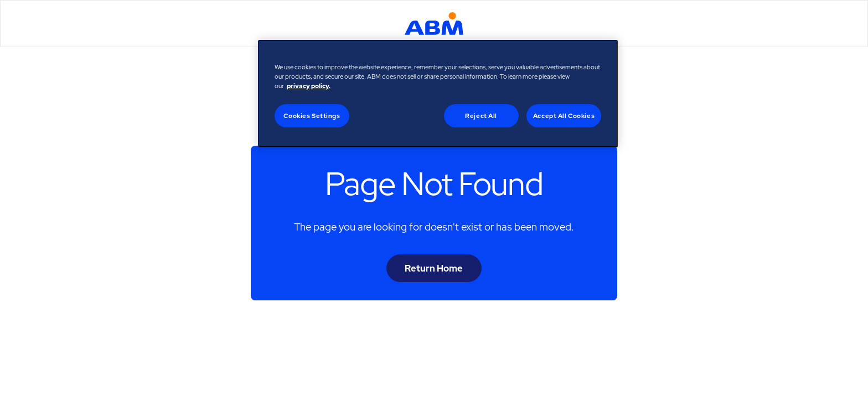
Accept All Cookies (564, 116)
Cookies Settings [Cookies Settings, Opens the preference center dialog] (312, 116)
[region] (438, 94)
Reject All (481, 116)
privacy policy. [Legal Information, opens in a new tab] (309, 86)
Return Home (434, 268)
